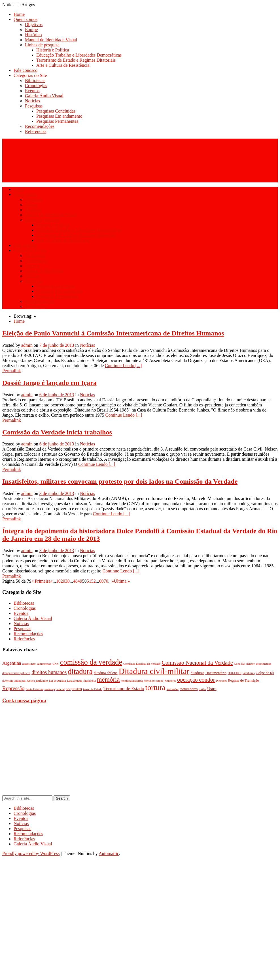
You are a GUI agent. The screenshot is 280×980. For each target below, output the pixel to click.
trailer (202, 689)
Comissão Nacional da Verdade (197, 663)
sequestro (74, 689)
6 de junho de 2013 (57, 395)
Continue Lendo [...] (123, 366)
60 (101, 581)
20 (63, 581)
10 (58, 581)
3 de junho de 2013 (57, 493)
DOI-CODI (235, 673)
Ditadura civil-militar (154, 671)
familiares (249, 673)
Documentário (216, 673)
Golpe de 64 (265, 673)
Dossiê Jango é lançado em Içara (49, 383)
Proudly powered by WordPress (31, 853)
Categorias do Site (30, 75)
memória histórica (132, 681)
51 (89, 581)
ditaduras (198, 673)
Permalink (12, 371)
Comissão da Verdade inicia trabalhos (57, 432)
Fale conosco (26, 70)
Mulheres (170, 681)
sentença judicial (55, 689)
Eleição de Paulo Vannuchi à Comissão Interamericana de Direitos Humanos (113, 333)
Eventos (32, 91)
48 (75, 581)
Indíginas (20, 681)
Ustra (212, 689)
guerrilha (8, 681)
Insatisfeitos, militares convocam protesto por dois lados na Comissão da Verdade (120, 481)
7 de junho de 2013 (57, 345)
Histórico (33, 35)
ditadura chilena (106, 673)
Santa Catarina (34, 689)
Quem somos (26, 19)
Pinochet (221, 681)
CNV (56, 664)
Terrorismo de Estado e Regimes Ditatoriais (76, 60)
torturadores (189, 689)
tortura (155, 688)
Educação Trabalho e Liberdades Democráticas (79, 55)
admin (27, 345)
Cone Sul (240, 664)
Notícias (32, 101)
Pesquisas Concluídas (56, 111)
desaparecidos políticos (16, 673)
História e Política (53, 50)
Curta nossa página (24, 700)
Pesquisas (34, 106)
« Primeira (41, 581)
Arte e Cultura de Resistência (63, 65)
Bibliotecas (35, 80)
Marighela (90, 681)
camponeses (44, 664)
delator (251, 664)
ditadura (80, 671)
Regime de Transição (243, 680)
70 (106, 581)
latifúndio (42, 681)
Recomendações (40, 126)
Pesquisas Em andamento (59, 116)
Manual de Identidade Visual (51, 40)
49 (80, 581)
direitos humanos (49, 672)
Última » (122, 581)
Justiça (31, 681)
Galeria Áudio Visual (44, 96)
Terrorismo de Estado (124, 689)
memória (108, 679)
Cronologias (36, 86)
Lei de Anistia (58, 681)
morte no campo (154, 681)
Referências (36, 131)
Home (19, 14)
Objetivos (34, 24)
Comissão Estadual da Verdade (142, 664)
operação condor (196, 680)
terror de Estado (93, 689)
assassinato (29, 664)
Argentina (12, 663)
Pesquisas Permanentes (57, 121)
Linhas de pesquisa (42, 45)
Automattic (109, 853)
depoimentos (264, 664)
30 (67, 581)
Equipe (31, 30)
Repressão (13, 688)
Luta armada (75, 681)
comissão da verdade (91, 662)
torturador (173, 689)
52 (94, 581)
